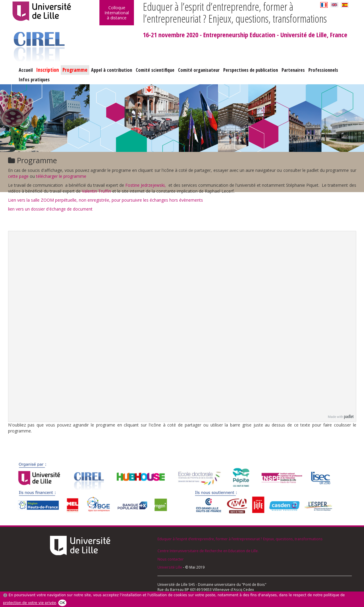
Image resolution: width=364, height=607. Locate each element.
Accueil (26, 70)
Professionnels (323, 70)
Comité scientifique (155, 70)
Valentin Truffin (96, 191)
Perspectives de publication (251, 70)
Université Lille (170, 567)
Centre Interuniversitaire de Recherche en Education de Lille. (208, 551)
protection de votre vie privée (29, 603)
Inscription (48, 70)
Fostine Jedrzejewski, (147, 185)
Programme (75, 70)
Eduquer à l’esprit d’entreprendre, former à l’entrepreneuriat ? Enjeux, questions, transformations (240, 539)
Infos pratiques (34, 80)
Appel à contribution (112, 70)
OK (62, 603)
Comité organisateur (199, 70)
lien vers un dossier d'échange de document (50, 209)
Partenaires (293, 70)
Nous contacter (171, 559)
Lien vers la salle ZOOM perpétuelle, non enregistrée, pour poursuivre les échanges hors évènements (106, 200)
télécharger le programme (61, 176)
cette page (18, 176)
